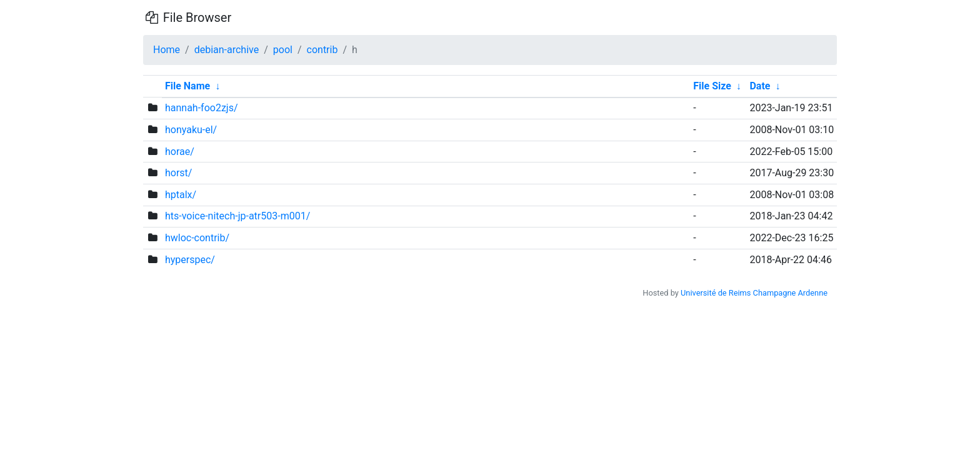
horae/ (180, 152)
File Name (187, 86)
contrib (322, 50)
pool (283, 50)
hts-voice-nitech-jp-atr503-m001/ (237, 216)
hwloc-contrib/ (197, 238)
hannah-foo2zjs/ (202, 108)
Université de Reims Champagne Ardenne (754, 293)
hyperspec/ (190, 260)
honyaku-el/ (191, 130)
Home (167, 50)
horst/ (178, 173)
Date (760, 86)
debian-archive (227, 50)
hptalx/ (181, 195)
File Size (712, 86)
